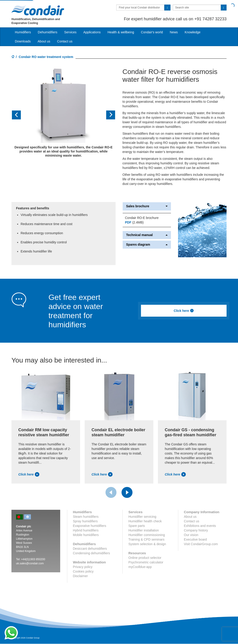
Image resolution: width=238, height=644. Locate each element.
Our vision (191, 535)
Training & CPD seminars (146, 539)
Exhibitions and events (200, 526)
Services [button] (70, 32)
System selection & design (147, 544)
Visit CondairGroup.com (201, 544)
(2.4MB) (134, 222)
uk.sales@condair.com (30, 563)
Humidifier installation (144, 530)
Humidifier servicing (142, 517)
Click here (184, 311)
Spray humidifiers (85, 521)
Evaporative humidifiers (90, 526)
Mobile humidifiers (86, 535)
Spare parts (137, 526)
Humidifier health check (145, 521)
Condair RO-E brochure (142, 218)
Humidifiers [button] (23, 32)
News (174, 32)
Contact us (65, 41)
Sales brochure (147, 206)
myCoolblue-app (140, 567)
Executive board (195, 539)
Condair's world (152, 32)
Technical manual (147, 235)
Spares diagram (147, 245)
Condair (38, 10)
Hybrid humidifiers (86, 530)
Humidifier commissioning (147, 535)
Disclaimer (80, 576)
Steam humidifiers (86, 517)
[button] (19, 115)
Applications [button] (92, 32)
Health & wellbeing (121, 32)
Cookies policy (83, 571)
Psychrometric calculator (146, 562)
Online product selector (145, 558)
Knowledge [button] (193, 32)
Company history (196, 530)
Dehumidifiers (48, 32)
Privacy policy (83, 567)
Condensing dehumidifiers (92, 553)
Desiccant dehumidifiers (90, 549)
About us (44, 41)
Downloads (23, 41)
